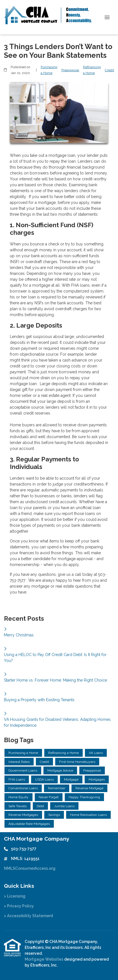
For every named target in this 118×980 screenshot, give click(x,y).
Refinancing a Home (92, 70)
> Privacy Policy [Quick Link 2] (19, 906)
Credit (109, 70)
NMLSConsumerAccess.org (30, 868)
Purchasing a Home (49, 70)
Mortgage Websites (44, 959)
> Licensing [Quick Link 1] (15, 896)
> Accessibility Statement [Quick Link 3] (29, 916)
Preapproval (70, 70)
